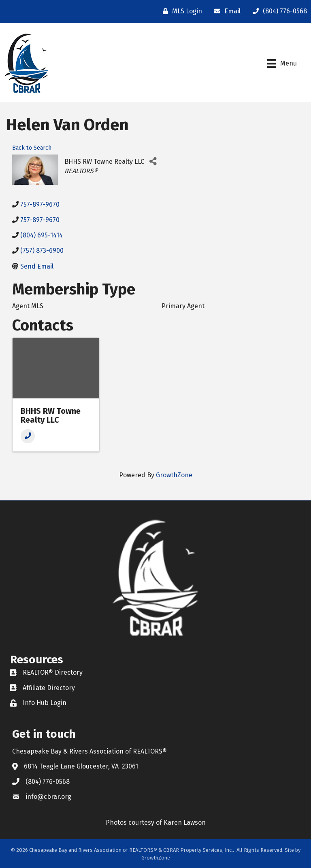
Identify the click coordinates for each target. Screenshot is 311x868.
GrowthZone (174, 475)
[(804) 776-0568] (278, 11)
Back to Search (32, 148)
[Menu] (282, 64)
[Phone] (28, 436)
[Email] (225, 11)
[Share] (153, 162)
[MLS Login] (180, 11)
